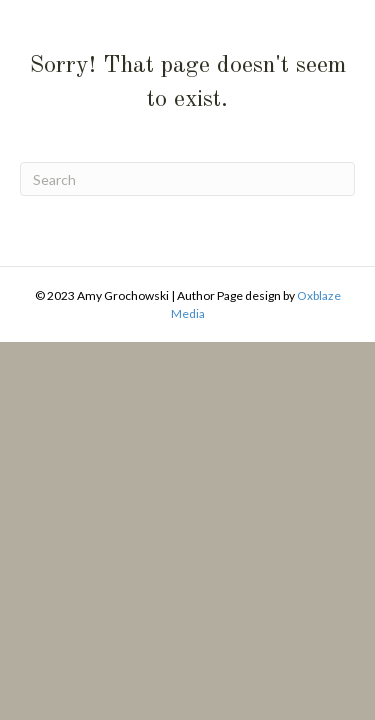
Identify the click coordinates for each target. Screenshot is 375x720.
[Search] (187, 179)
